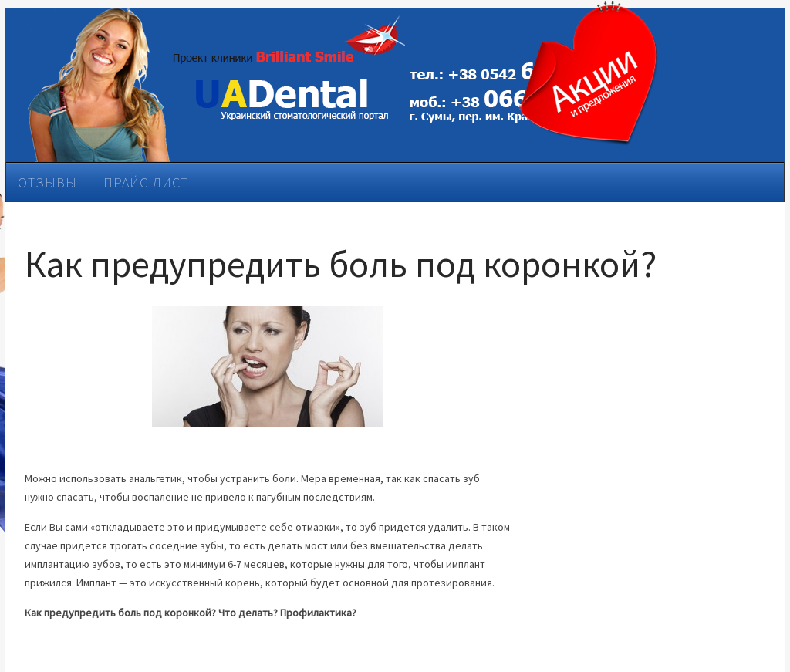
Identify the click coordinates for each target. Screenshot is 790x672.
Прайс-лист (146, 182)
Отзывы (47, 182)
